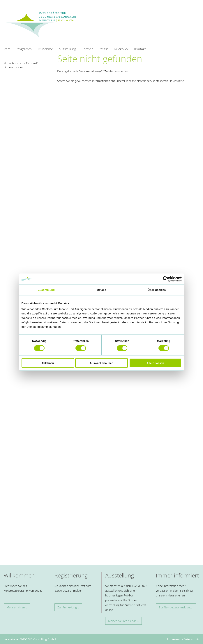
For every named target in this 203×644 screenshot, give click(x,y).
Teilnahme (45, 49)
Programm (24, 49)
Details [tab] (102, 290)
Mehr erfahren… (17, 607)
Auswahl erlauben (101, 363)
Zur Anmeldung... (68, 607)
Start (6, 49)
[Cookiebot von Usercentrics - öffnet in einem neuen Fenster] (166, 279)
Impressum (174, 639)
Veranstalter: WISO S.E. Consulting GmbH (30, 639)
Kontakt (140, 49)
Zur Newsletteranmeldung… (176, 607)
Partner (87, 49)
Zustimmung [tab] (46, 290)
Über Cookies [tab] (157, 290)
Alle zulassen (155, 363)
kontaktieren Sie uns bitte (168, 81)
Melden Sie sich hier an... (123, 621)
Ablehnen (48, 363)
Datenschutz (191, 639)
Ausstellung (67, 49)
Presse (104, 49)
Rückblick (121, 49)
